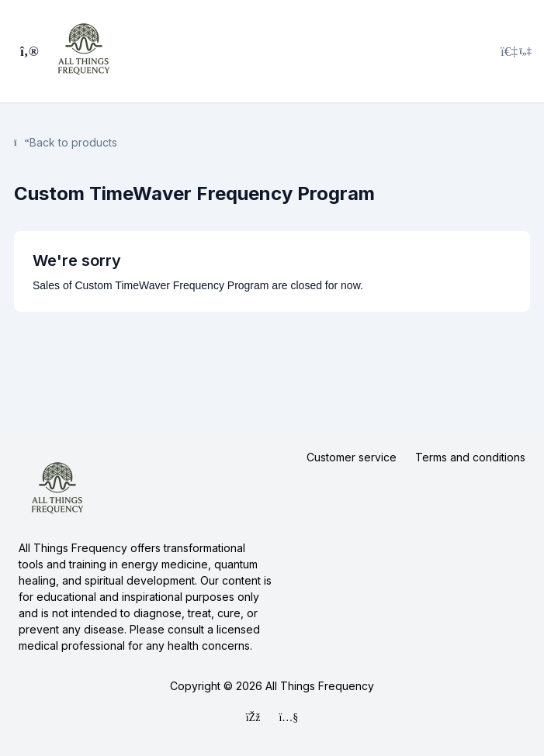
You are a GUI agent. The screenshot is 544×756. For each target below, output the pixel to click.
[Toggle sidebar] (27, 51)
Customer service (352, 457)
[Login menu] (516, 51)
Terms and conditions (470, 457)
